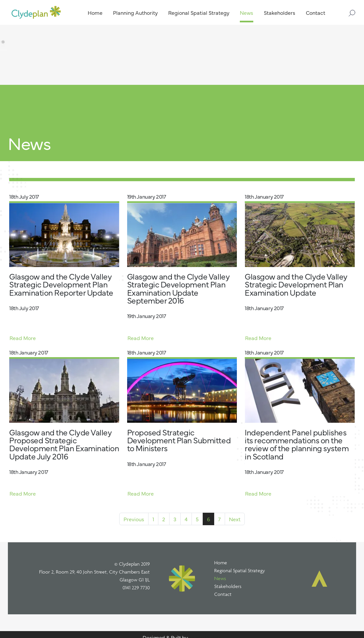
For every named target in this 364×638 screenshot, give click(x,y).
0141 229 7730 (136, 588)
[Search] (350, 12)
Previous (134, 519)
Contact (223, 594)
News (220, 578)
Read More (23, 338)
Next (235, 519)
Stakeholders (228, 586)
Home (221, 563)
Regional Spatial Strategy (239, 570)
